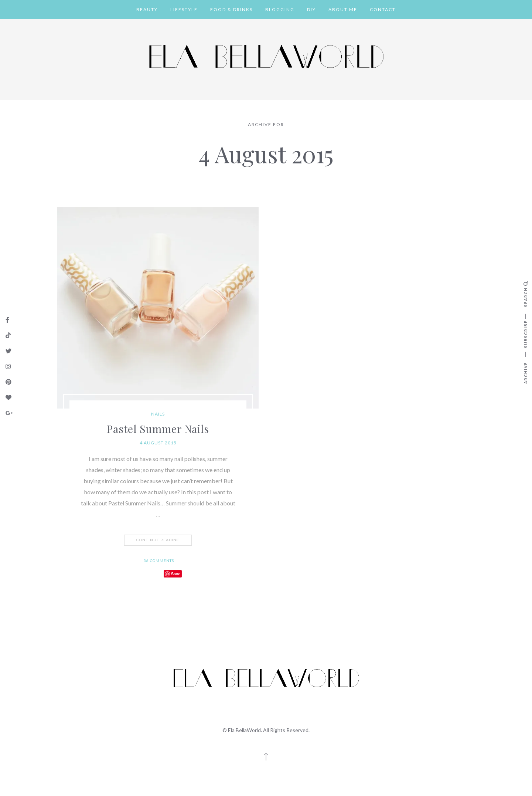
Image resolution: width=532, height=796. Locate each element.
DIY (311, 9)
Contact (383, 9)
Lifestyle (184, 9)
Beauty (147, 9)
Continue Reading (159, 540)
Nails (158, 414)
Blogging (280, 9)
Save (176, 574)
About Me (343, 9)
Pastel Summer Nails (158, 429)
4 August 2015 (158, 443)
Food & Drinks (231, 9)
